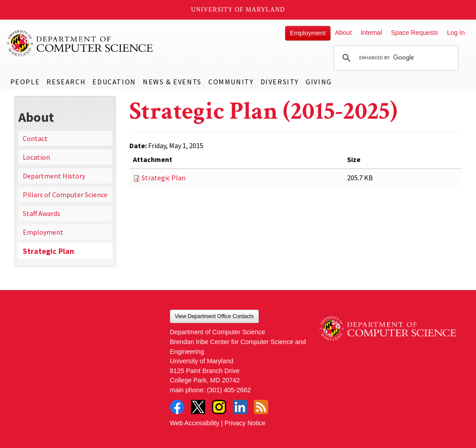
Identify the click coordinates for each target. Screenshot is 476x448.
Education (114, 82)
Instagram (219, 407)
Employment (308, 33)
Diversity (280, 82)
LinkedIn (240, 407)
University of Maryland (238, 10)
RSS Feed (261, 407)
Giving (319, 82)
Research (66, 82)
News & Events (172, 82)
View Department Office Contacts (214, 316)
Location (36, 157)
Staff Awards (41, 213)
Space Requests (414, 33)
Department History (54, 176)
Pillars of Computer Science (65, 195)
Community (231, 82)
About (344, 33)
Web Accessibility (195, 423)
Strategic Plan (48, 251)
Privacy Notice (245, 423)
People (25, 82)
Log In (456, 33)
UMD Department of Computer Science (80, 43)
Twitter (198, 407)
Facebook (177, 407)
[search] (395, 58)
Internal (371, 33)
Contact (35, 138)
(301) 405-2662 (229, 390)
